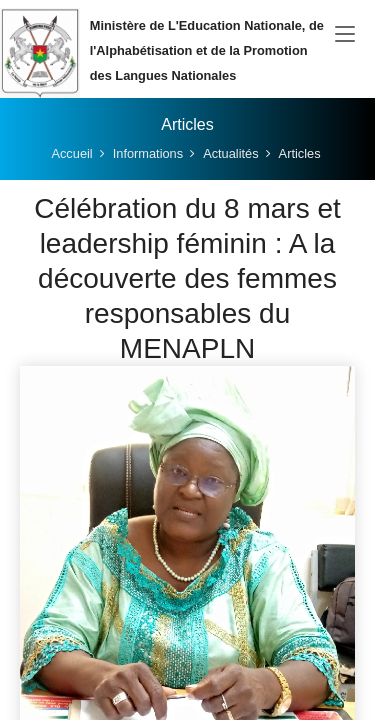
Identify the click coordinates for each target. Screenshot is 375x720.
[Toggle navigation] (345, 35)
